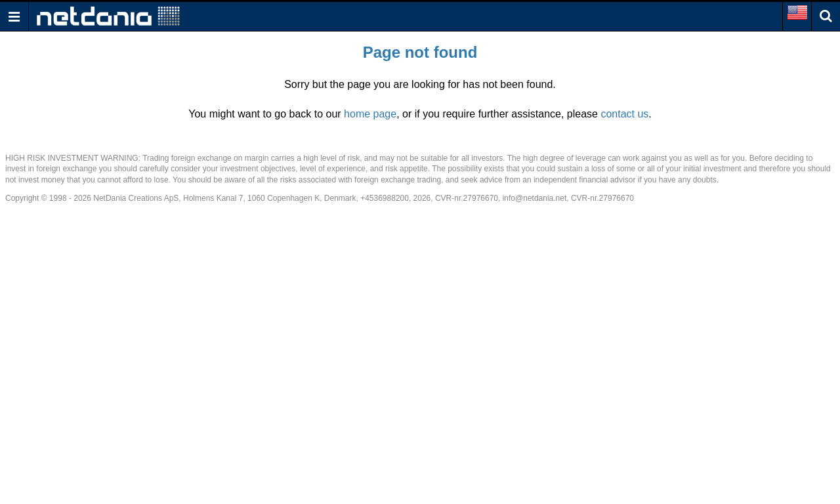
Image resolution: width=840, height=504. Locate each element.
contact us (624, 114)
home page (370, 114)
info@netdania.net (535, 198)
